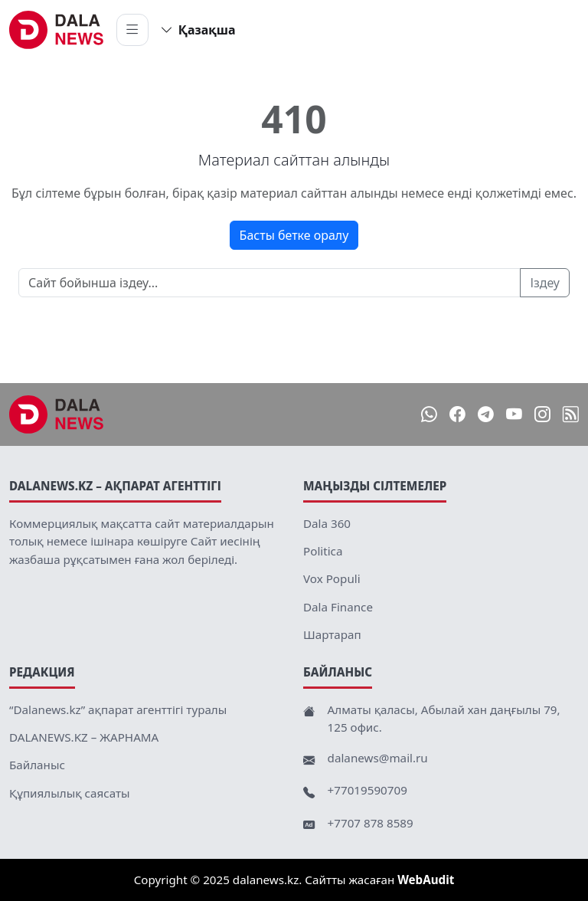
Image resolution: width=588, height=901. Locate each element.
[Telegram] (486, 414)
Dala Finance (338, 607)
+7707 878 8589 (371, 823)
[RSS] (571, 414)
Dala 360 (327, 523)
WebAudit (426, 880)
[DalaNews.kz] (57, 414)
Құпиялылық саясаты (70, 793)
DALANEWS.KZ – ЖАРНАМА (84, 737)
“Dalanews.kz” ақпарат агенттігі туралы (118, 709)
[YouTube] (514, 414)
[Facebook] (457, 414)
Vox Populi (332, 578)
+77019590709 (367, 790)
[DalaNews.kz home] (57, 30)
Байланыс (37, 765)
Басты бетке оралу (294, 235)
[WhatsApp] (429, 414)
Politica (323, 551)
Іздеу (545, 283)
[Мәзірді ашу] (132, 30)
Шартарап (332, 634)
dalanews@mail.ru (378, 758)
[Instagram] (542, 414)
